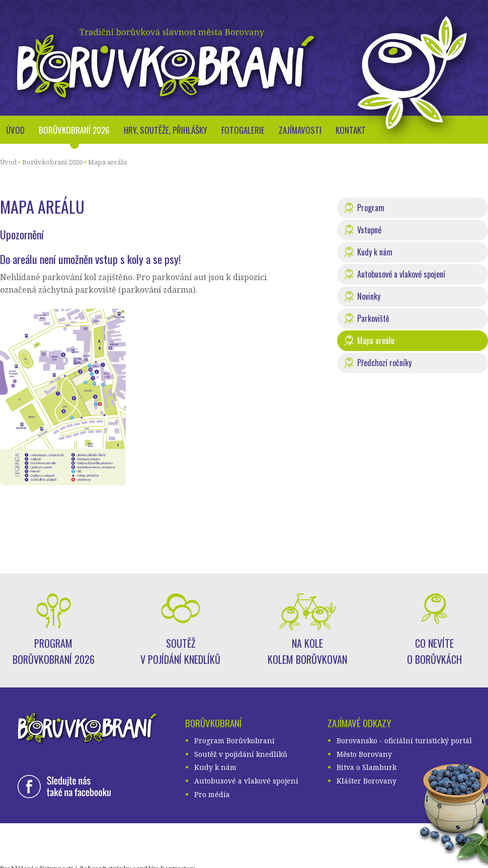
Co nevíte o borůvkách (434, 651)
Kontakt (351, 130)
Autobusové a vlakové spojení (401, 274)
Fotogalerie (243, 130)
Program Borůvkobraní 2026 (54, 651)
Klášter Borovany (367, 781)
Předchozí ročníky (384, 363)
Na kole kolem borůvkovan (307, 651)
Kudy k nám (375, 252)
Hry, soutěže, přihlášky (166, 130)
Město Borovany (364, 754)
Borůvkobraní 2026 (74, 130)
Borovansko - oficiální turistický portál (404, 741)
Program (371, 208)
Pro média (212, 794)
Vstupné (369, 230)
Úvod (15, 130)
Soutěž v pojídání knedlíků (180, 651)
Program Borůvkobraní (234, 741)
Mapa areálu (107, 162)
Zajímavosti (300, 130)
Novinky (369, 296)
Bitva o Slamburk (367, 767)
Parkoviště (373, 318)
